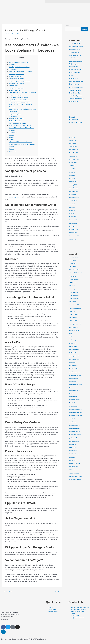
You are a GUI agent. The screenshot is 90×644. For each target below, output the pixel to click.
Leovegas (12, 135)
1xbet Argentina (74, 289)
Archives (73, 137)
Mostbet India (74, 403)
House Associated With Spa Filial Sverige (21, 72)
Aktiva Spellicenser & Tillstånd (18, 123)
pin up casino (73, 448)
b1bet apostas (74, 327)
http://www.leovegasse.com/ (14, 197)
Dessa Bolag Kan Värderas (17, 74)
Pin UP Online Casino (76, 454)
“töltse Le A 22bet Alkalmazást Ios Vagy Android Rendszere (76, 55)
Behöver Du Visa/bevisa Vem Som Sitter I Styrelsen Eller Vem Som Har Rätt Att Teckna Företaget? (23, 128)
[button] (68, 2)
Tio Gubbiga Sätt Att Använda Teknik (20, 67)
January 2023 (74, 185)
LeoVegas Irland (74, 356)
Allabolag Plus (13, 69)
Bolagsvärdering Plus (15, 114)
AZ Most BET (73, 321)
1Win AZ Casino (74, 257)
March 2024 (73, 143)
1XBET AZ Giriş (74, 292)
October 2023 (74, 156)
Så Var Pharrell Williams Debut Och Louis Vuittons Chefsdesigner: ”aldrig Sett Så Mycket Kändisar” (21, 144)
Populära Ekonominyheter (17, 76)
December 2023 (74, 150)
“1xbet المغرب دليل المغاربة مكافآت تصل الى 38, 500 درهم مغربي (77, 46)
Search (67, 26)
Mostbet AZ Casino (75, 369)
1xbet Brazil (73, 302)
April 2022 (73, 214)
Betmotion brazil (74, 331)
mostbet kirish (74, 406)
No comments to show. (77, 122)
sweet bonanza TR (75, 464)
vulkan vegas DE (74, 473)
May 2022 (72, 211)
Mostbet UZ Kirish (75, 429)
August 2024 (73, 140)
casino (71, 337)
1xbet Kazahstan (75, 315)
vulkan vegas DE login (76, 476)
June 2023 (73, 169)
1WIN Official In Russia (76, 273)
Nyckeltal (12, 149)
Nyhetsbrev (12, 65)
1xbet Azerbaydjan (75, 299)
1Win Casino (73, 267)
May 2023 (72, 172)
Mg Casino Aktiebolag (16, 121)
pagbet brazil (73, 438)
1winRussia (73, 283)
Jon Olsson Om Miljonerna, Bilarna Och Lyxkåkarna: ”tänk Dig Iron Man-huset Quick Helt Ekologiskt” (22, 104)
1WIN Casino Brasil (75, 270)
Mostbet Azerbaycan (76, 375)
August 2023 (73, 163)
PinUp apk (72, 457)
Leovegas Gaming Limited (17, 88)
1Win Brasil (73, 260)
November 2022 (74, 191)
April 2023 (73, 175)
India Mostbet (74, 347)
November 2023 (74, 153)
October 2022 (74, 195)
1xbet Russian (74, 318)
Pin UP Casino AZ (75, 451)
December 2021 (74, 226)
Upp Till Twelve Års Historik (17, 79)
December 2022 (74, 188)
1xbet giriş (73, 311)
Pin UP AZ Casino (75, 441)
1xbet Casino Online (76, 308)
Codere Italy (73, 343)
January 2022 (74, 223)
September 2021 (74, 236)
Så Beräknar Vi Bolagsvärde (17, 83)
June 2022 (73, 207)
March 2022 (73, 217)
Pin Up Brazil (73, 445)
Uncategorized (74, 467)
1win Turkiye (73, 276)
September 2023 (74, 159)
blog (71, 334)
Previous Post (7, 592)
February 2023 (74, 182)
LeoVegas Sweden (12, 34)
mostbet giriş (73, 397)
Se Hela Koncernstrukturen (17, 118)
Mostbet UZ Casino (75, 425)
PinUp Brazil (73, 460)
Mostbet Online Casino (76, 409)
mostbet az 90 (74, 366)
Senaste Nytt (13, 151)
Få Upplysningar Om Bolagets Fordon (20, 81)
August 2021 (73, 239)
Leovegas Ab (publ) (15, 90)
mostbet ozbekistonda (76, 413)
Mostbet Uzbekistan (76, 435)
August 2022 (73, 201)
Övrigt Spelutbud (14, 86)
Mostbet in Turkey (75, 400)
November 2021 (74, 230)
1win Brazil (73, 264)
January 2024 (74, 147)
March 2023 (73, 179)
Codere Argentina (75, 340)
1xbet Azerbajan (74, 296)
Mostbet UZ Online (75, 432)
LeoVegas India (74, 353)
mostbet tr (73, 419)
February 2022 (74, 220)
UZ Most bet (73, 470)
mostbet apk (73, 362)
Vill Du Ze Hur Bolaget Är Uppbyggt (20, 97)
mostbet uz (73, 422)
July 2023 (72, 166)
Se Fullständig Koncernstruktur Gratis (20, 62)
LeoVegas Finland (75, 350)
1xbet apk (72, 286)
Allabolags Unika (14, 132)
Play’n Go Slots (13, 116)
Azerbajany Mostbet (76, 324)
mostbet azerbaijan (75, 372)
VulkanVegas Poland (76, 480)
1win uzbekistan (74, 280)
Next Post (58, 592)
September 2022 (74, 198)
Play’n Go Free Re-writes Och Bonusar (20, 100)
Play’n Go (12, 139)
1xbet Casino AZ (74, 305)
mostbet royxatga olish (77, 416)
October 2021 (74, 233)
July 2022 (72, 204)
